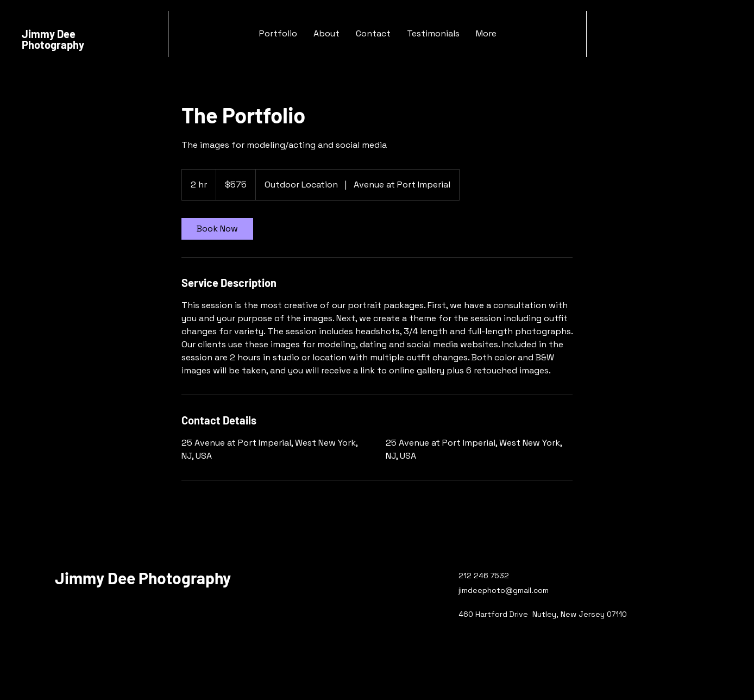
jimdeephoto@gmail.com (504, 590)
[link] (217, 229)
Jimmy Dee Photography (53, 39)
